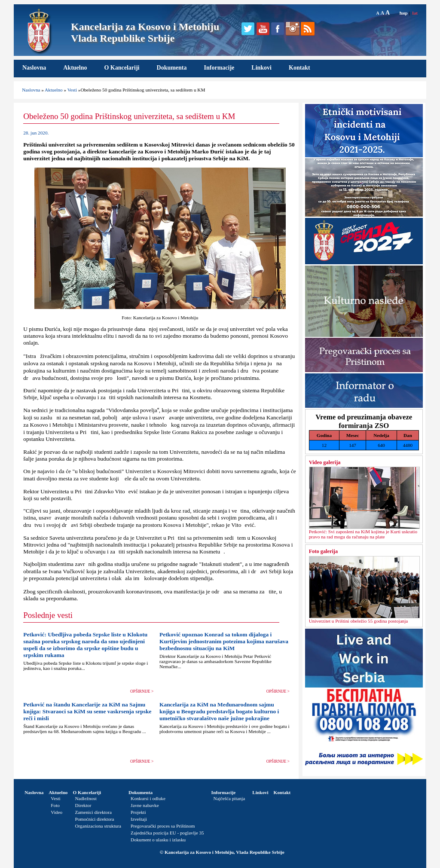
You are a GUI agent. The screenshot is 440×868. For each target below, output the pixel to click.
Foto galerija (323, 551)
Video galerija (325, 462)
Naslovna (34, 68)
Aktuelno (75, 68)
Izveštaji (139, 819)
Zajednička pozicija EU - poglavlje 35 (167, 833)
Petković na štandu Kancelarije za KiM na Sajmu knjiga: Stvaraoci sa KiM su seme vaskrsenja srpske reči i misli (87, 711)
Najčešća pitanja (229, 798)
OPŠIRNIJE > (142, 691)
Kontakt (299, 68)
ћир (404, 13)
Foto (55, 805)
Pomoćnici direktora (94, 819)
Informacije (219, 68)
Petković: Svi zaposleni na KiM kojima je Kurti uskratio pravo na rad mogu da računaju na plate (363, 534)
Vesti (72, 90)
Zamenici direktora (93, 812)
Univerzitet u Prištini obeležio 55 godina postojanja (359, 621)
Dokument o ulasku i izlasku (158, 840)
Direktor (83, 805)
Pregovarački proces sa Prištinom (163, 826)
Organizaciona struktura (98, 826)
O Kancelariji (122, 68)
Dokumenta (172, 68)
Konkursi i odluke (148, 798)
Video (57, 812)
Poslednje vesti (48, 615)
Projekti (138, 812)
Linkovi (261, 68)
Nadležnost (86, 798)
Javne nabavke (145, 805)
